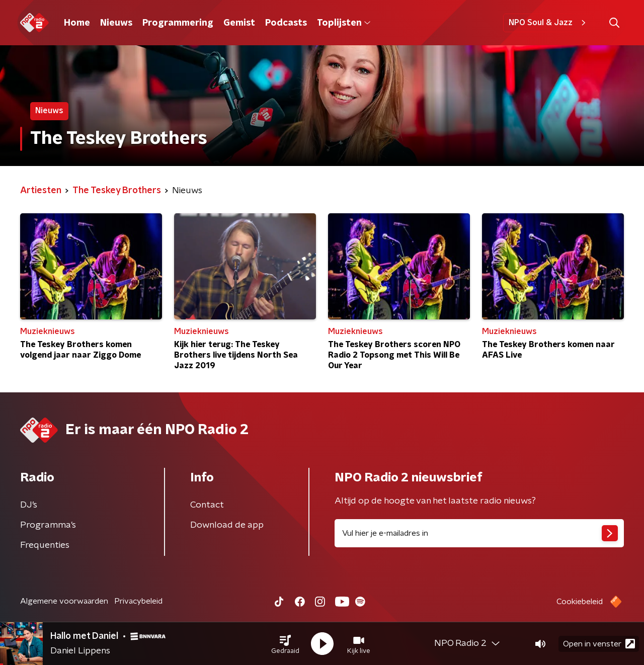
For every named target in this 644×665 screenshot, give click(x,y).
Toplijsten (344, 23)
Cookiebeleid (580, 602)
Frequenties (45, 545)
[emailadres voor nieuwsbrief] (479, 533)
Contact (207, 505)
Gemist (239, 23)
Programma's (48, 525)
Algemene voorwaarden (64, 601)
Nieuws (116, 23)
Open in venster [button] (599, 644)
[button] (285, 644)
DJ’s (29, 505)
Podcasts (286, 23)
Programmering (178, 23)
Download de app (227, 525)
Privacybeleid (138, 601)
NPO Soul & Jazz (549, 23)
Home (77, 23)
